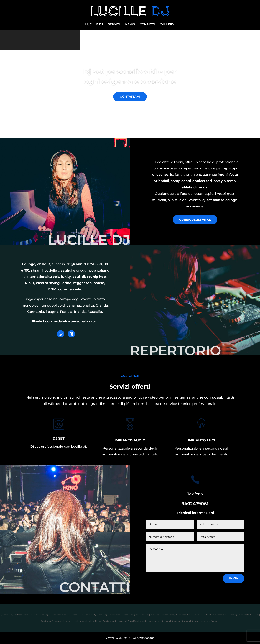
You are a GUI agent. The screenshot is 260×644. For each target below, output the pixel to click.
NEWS (130, 25)
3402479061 (195, 504)
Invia (234, 578)
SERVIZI (114, 25)
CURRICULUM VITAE (195, 220)
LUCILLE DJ (94, 25)
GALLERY (167, 25)
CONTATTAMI (130, 97)
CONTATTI (147, 25)
